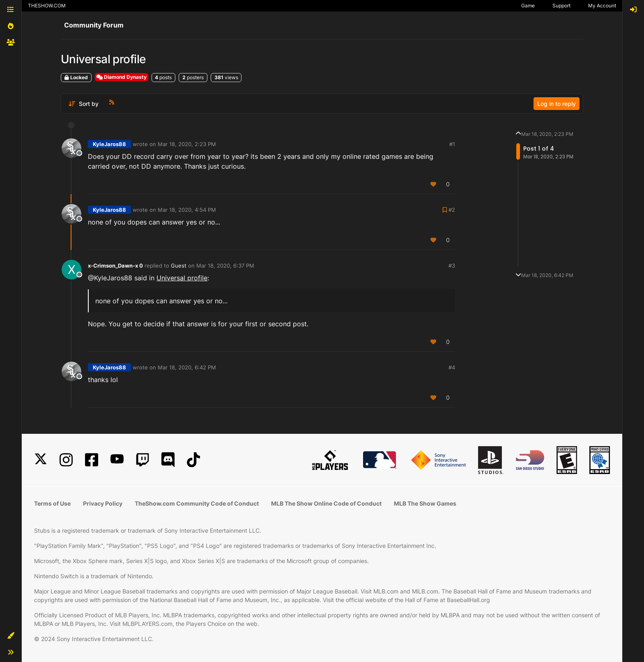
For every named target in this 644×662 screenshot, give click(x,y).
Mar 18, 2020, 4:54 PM (187, 210)
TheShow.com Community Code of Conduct (197, 503)
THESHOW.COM (47, 6)
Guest (179, 266)
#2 (452, 210)
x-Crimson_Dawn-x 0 (115, 266)
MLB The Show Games (425, 503)
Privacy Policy (103, 503)
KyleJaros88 (109, 144)
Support (561, 6)
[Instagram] (66, 460)
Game (528, 6)
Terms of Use (52, 503)
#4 (452, 367)
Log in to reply (557, 104)
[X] (41, 460)
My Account (602, 6)
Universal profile (182, 278)
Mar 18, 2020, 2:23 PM (187, 144)
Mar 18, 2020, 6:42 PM (187, 367)
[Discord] (168, 460)
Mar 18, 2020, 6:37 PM (225, 266)
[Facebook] (92, 460)
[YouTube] (117, 460)
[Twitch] (143, 460)
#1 (452, 144)
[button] (11, 636)
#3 (452, 266)
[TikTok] (193, 460)
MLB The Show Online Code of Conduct (326, 503)
